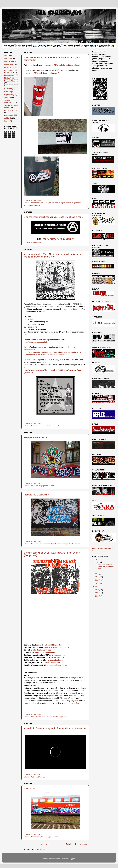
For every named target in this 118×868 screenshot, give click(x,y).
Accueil (45, 844)
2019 (97, 559)
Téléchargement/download (57, 426)
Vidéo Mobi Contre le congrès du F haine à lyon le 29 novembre (55, 728)
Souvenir (8, 98)
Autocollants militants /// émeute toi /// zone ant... (105, 567)
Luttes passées (10, 75)
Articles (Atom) (39, 849)
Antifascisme (36, 203)
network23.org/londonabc (45, 652)
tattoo (6, 121)
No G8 (7, 86)
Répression (76, 544)
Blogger (72, 859)
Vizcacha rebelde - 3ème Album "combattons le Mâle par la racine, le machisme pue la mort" (53, 255)
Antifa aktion (30, 788)
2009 (97, 593)
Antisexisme (35, 426)
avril (99, 562)
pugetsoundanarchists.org (58, 665)
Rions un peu (9, 92)
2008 (97, 596)
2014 (97, 577)
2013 (97, 580)
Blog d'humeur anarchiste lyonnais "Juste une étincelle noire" (54, 217)
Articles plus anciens (76, 844)
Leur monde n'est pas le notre (60, 203)
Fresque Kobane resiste (36, 437)
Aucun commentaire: (34, 200)
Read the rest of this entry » (75, 703)
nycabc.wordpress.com (60, 657)
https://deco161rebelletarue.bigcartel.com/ (62, 65)
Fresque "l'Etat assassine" (37, 495)
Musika (43, 426)
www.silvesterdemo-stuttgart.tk (57, 647)
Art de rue (45, 203)
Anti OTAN (8, 58)
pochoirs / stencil (10, 110)
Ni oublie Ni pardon (11, 81)
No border (8, 89)
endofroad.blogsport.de (53, 645)
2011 (97, 586)
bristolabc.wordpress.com (45, 650)
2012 (97, 583)
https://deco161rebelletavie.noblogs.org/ (41, 73)
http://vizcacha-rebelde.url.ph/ (36, 342)
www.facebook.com (58, 655)
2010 (97, 590)
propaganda (76, 203)
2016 (97, 574)
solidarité (52, 486)
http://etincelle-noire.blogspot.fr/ (58, 239)
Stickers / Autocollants (32, 205)
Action (33, 717)
